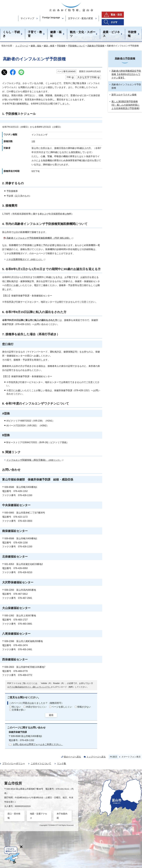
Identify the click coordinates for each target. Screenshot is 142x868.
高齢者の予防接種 (96, 46)
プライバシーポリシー (14, 764)
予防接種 (61, 46)
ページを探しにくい (62, 707)
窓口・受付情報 (14, 816)
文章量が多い (19, 710)
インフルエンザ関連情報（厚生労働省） (35, 460)
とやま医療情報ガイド (26, 259)
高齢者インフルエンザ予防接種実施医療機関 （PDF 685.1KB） (40, 238)
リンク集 (61, 764)
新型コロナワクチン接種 (124, 95)
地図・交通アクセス (38, 816)
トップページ (22, 46)
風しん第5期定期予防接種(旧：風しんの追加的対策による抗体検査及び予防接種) (125, 105)
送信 (51, 715)
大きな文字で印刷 (87, 77)
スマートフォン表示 (131, 757)
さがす (114, 22)
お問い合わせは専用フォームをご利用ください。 (38, 744)
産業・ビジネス (111, 34)
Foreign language (51, 17)
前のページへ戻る (72, 757)
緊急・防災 (116, 15)
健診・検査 (49, 46)
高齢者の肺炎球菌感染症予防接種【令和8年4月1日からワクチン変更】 (126, 74)
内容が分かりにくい (36, 707)
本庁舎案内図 (62, 816)
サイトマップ (27, 18)
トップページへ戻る (96, 757)
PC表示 (114, 757)
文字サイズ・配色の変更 (81, 18)
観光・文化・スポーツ (83, 34)
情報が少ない (84, 707)
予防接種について (76, 46)
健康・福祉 (56, 34)
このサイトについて (41, 764)
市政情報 (132, 34)
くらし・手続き (11, 34)
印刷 (69, 77)
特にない (16, 707)
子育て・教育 (35, 34)
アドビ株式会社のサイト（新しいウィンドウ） (30, 687)
